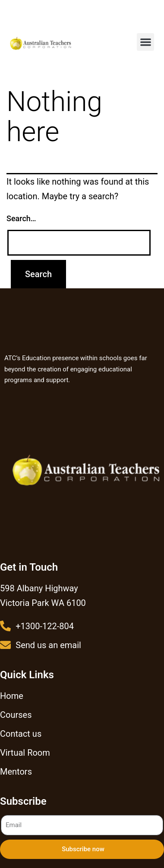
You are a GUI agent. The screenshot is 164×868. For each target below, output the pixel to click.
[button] (146, 42)
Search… (21, 218)
